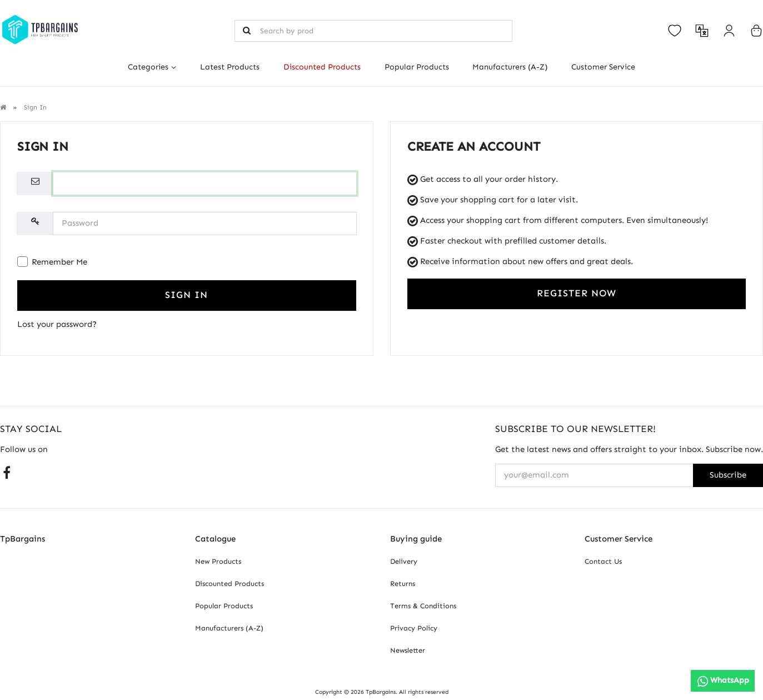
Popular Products (417, 67)
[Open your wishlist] (675, 31)
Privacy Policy (414, 628)
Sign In (186, 295)
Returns (403, 584)
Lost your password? (57, 324)
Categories (148, 67)
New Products (218, 561)
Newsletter (408, 650)
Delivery (404, 561)
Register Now (577, 293)
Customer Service (603, 67)
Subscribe (728, 475)
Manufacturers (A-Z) (510, 67)
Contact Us (603, 561)
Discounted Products (322, 67)
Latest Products (230, 67)
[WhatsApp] (723, 681)
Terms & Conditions (423, 606)
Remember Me (52, 262)
